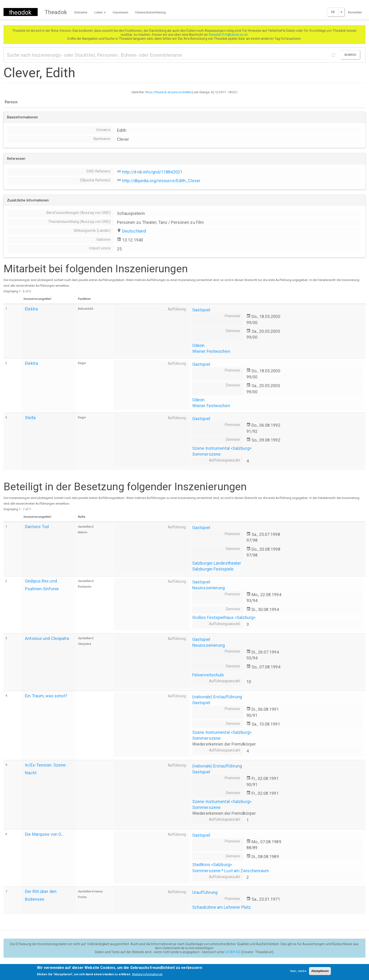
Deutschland (134, 231)
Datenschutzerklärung (150, 12)
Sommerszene (206, 454)
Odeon (199, 345)
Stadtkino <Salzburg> (212, 865)
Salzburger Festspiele (213, 569)
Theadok (56, 12)
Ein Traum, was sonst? (46, 696)
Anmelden (355, 12)
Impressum (120, 12)
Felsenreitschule (208, 675)
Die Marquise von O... (44, 834)
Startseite (81, 12)
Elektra (31, 309)
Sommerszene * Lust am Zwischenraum (231, 871)
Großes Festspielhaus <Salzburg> (224, 617)
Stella (30, 418)
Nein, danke (298, 973)
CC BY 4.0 (233, 952)
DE (333, 12)
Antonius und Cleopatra (47, 638)
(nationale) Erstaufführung (217, 697)
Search (350, 55)
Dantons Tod (37, 527)
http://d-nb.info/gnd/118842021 (152, 172)
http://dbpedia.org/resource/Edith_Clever (161, 181)
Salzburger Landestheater (217, 563)
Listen (100, 12)
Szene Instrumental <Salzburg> (222, 448)
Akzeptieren (320, 973)
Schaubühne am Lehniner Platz (222, 907)
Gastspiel (201, 310)
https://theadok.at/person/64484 (168, 92)
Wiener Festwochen (211, 351)
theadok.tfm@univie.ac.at (229, 35)
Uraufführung (205, 892)
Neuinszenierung (209, 588)
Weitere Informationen (147, 976)
